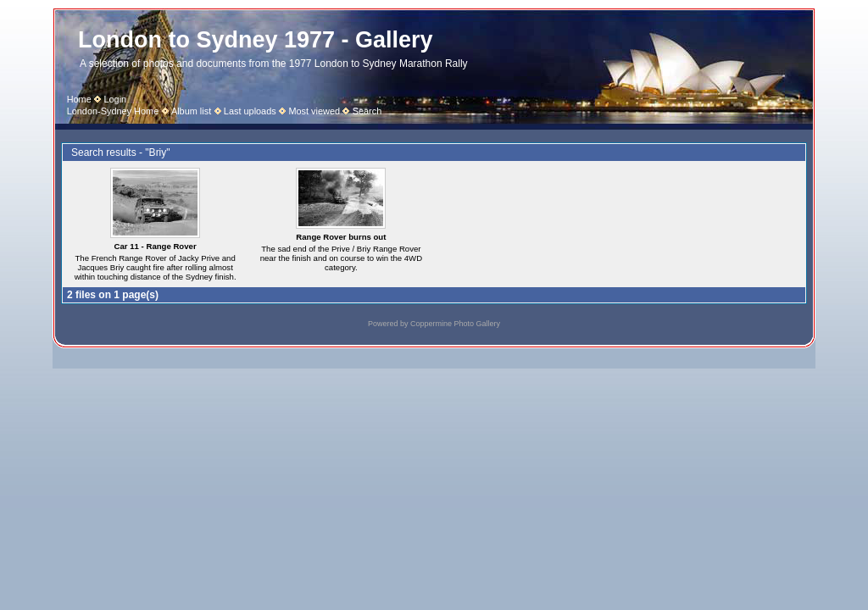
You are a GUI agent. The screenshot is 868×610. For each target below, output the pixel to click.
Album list (191, 111)
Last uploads (250, 111)
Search (367, 111)
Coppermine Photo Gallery (455, 324)
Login (115, 99)
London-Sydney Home (113, 111)
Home (79, 99)
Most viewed (314, 111)
